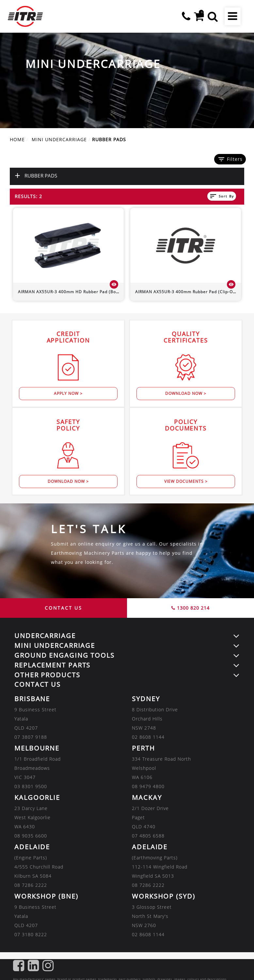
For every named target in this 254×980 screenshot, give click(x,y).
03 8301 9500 (31, 786)
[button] (213, 16)
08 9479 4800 (148, 786)
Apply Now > (68, 393)
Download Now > (186, 393)
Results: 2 (28, 196)
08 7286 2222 (31, 885)
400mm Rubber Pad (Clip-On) (186, 292)
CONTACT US (63, 608)
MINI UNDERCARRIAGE (59, 139)
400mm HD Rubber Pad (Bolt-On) (73, 292)
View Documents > (186, 481)
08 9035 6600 (31, 836)
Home (17, 139)
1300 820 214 (190, 608)
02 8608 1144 (148, 737)
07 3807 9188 (31, 737)
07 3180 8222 (31, 934)
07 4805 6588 (148, 836)
